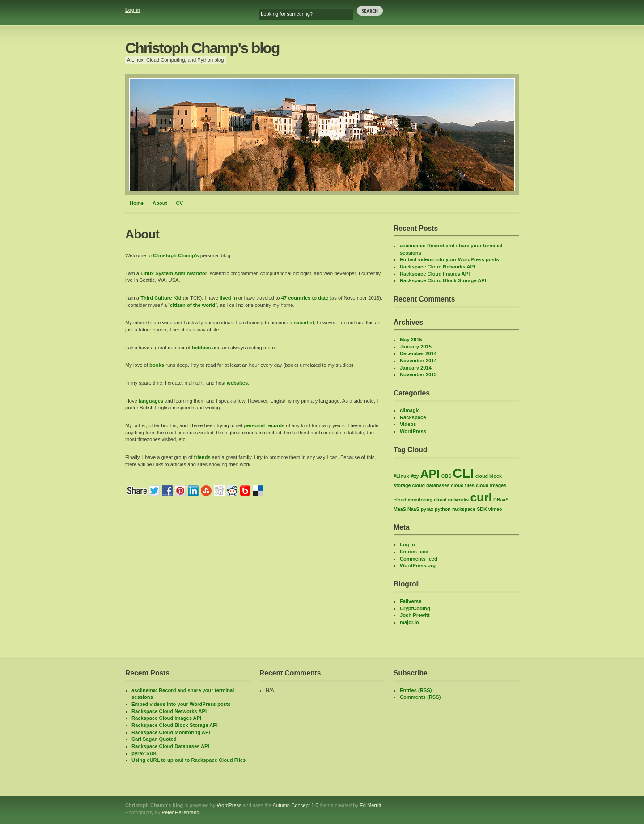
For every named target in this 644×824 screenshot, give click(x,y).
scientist (304, 323)
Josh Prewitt (415, 615)
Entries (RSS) (416, 690)
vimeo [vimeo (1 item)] (495, 509)
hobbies (201, 348)
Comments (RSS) (420, 697)
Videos (408, 424)
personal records (265, 425)
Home (137, 203)
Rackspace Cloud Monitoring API (171, 732)
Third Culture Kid (161, 298)
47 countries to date (305, 298)
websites (237, 383)
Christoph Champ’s (176, 255)
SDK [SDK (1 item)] (482, 509)
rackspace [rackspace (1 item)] (464, 509)
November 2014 (418, 361)
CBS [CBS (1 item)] (447, 476)
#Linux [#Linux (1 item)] (401, 476)
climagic (410, 410)
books (157, 365)
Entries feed (414, 552)
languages (151, 401)
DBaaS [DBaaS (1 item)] (501, 500)
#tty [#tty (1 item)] (414, 476)
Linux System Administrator (174, 273)
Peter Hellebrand (180, 812)
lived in (228, 298)
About (160, 203)
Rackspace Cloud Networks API (437, 267)
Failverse (411, 601)
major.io (409, 622)
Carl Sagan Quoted (154, 739)
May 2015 (411, 340)
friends (202, 457)
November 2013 (418, 374)
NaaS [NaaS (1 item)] (413, 509)
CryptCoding (415, 608)
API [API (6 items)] (430, 474)
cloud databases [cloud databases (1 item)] (431, 485)
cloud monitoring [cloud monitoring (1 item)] (413, 500)
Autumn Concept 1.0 (296, 805)
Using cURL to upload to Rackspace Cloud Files (189, 760)
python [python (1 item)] (443, 509)
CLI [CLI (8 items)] (463, 473)
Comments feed (419, 559)
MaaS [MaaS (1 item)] (400, 509)
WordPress (413, 431)
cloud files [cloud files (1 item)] (463, 485)
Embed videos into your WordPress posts (449, 259)
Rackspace (413, 417)
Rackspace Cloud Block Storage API (443, 280)
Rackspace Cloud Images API (435, 274)
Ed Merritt (371, 805)
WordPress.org (418, 565)
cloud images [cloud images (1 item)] (491, 485)
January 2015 (416, 347)
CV (179, 203)
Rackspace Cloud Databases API (170, 746)
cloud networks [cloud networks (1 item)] (451, 500)
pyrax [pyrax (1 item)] (427, 509)
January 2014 (416, 368)
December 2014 (418, 353)
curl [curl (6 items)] (481, 497)
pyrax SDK (144, 753)
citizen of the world (193, 305)
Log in (133, 10)
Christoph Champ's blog (202, 48)
